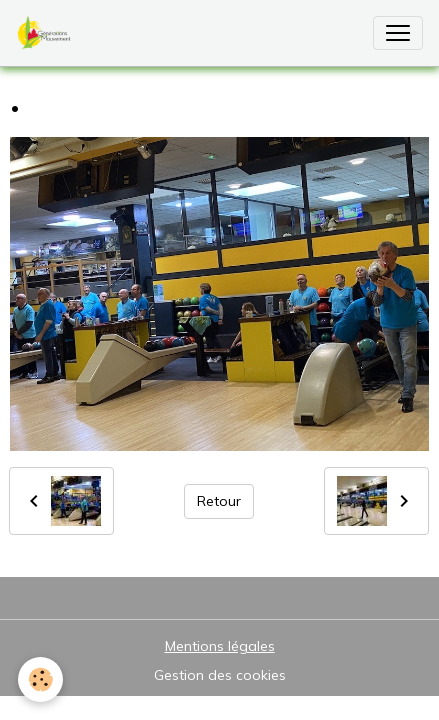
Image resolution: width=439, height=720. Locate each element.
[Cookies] (40, 679)
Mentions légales (220, 646)
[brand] (48, 33)
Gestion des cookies (220, 675)
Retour (219, 501)
